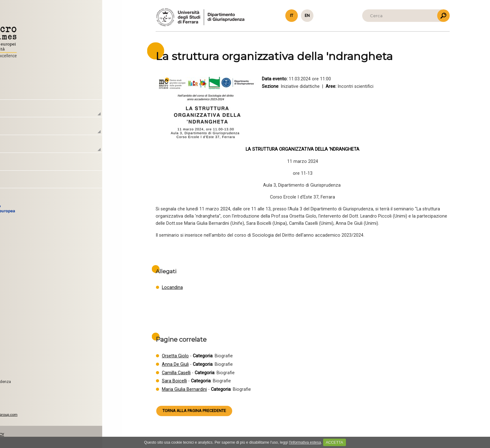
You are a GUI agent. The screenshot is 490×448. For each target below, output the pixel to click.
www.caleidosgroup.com (66, 415)
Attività (38, 147)
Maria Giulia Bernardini (184, 389)
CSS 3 (54, 420)
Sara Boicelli (174, 381)
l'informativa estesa (305, 442)
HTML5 (39, 420)
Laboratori (43, 130)
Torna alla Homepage (56, 39)
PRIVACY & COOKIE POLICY (50, 434)
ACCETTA (335, 442)
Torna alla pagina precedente (194, 411)
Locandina (172, 287)
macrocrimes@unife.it (44, 398)
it (292, 15)
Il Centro (41, 112)
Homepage (45, 94)
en (307, 15)
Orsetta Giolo (175, 356)
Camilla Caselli (176, 373)
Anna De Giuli (175, 364)
